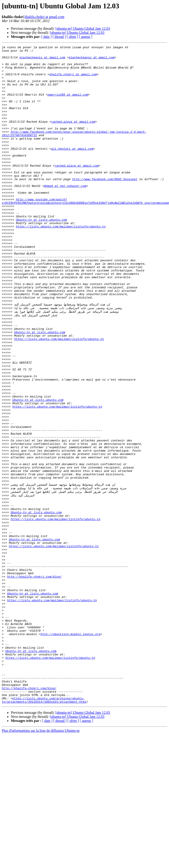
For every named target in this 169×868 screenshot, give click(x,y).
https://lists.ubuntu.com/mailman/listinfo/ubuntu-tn (61, 263)
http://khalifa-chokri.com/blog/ (34, 681)
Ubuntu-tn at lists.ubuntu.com (41, 255)
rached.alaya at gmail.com (73, 137)
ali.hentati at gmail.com (72, 170)
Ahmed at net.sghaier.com (65, 214)
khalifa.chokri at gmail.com (44, 17)
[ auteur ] (86, 37)
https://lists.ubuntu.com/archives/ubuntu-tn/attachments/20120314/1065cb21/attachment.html (44, 829)
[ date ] (47, 37)
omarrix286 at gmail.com (68, 105)
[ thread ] (59, 37)
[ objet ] (72, 37)
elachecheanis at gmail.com (42, 60)
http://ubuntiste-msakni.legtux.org (71, 750)
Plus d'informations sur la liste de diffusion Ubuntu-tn (41, 860)
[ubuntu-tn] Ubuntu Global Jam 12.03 (83, 29)
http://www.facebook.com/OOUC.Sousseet (105, 206)
